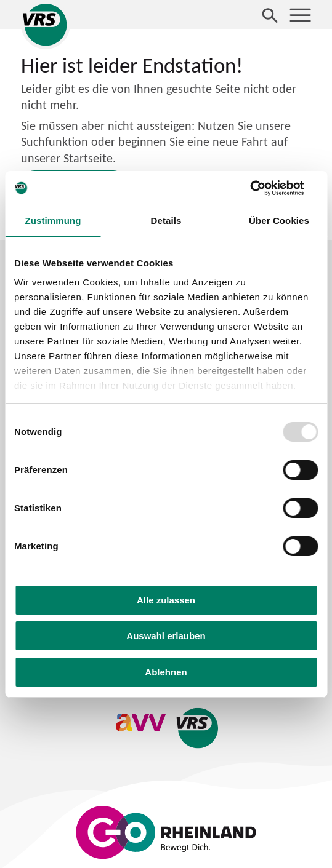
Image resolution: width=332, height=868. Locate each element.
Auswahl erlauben (166, 636)
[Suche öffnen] (270, 15)
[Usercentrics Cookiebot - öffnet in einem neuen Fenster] (264, 188)
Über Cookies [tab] (279, 221)
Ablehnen (166, 672)
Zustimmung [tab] (53, 221)
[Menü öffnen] (300, 15)
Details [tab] (166, 221)
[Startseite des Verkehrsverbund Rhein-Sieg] (46, 25)
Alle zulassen (166, 600)
